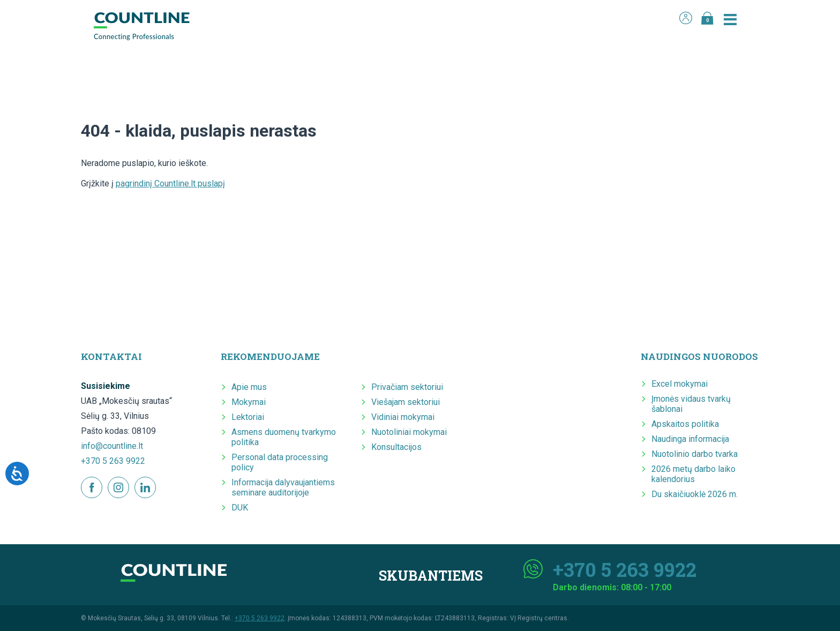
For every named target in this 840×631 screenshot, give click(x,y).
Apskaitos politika (685, 424)
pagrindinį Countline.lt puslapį (170, 183)
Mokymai (249, 402)
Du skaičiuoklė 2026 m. (695, 494)
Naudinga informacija (690, 439)
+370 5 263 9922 (113, 461)
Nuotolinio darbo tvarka (695, 454)
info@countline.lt (112, 446)
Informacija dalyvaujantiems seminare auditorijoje (283, 487)
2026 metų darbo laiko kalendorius (693, 474)
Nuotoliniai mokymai (409, 432)
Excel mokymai (680, 384)
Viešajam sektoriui (406, 402)
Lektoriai (248, 417)
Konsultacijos (396, 447)
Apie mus (249, 387)
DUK (240, 508)
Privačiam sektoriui (407, 387)
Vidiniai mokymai (403, 417)
